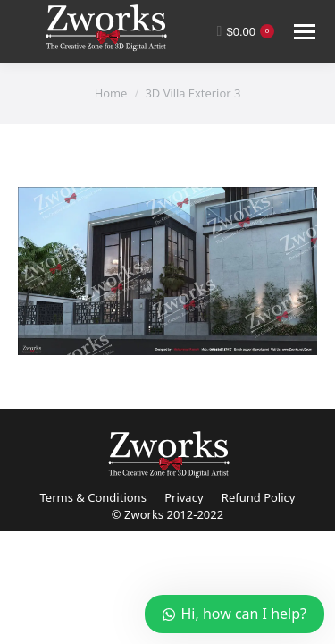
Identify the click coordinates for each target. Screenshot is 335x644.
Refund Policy (259, 497)
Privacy (184, 497)
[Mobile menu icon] (305, 32)
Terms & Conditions (93, 497)
